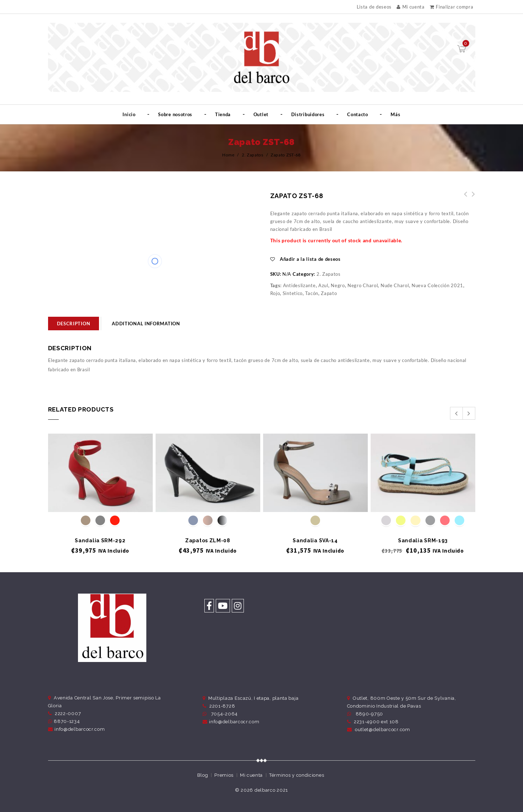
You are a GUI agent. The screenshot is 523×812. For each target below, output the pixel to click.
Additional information (146, 324)
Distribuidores (308, 114)
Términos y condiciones (297, 775)
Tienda (223, 114)
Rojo (275, 293)
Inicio (129, 114)
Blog (203, 775)
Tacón (312, 293)
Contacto (358, 114)
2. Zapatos (253, 155)
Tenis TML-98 (471, 198)
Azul (323, 285)
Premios (224, 775)
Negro (338, 285)
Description (74, 324)
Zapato (329, 293)
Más (395, 114)
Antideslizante (299, 285)
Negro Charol (363, 285)
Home (228, 155)
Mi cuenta (411, 7)
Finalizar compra (452, 7)
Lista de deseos (374, 7)
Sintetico (293, 293)
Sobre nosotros (175, 114)
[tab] (74, 324)
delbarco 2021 (271, 790)
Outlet (261, 114)
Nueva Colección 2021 (437, 285)
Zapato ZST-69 (464, 198)
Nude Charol (395, 285)
